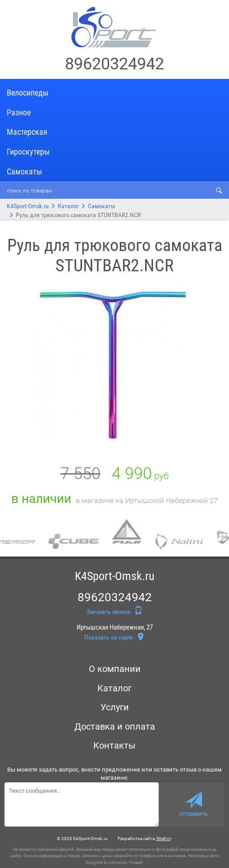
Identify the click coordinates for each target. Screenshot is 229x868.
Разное (19, 112)
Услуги (115, 707)
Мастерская (27, 132)
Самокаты (24, 171)
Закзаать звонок (114, 611)
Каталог (68, 206)
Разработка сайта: (144, 838)
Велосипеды (27, 93)
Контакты (114, 745)
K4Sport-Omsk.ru (28, 206)
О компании (115, 669)
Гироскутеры (28, 152)
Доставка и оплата (115, 726)
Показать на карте (114, 638)
